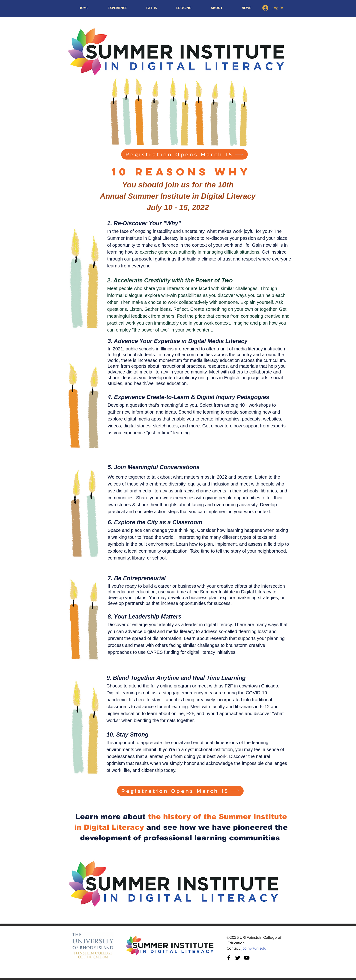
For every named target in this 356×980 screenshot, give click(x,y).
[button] (152, 8)
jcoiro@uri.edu (254, 948)
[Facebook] (229, 958)
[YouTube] (247, 958)
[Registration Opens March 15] (184, 154)
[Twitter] (238, 958)
